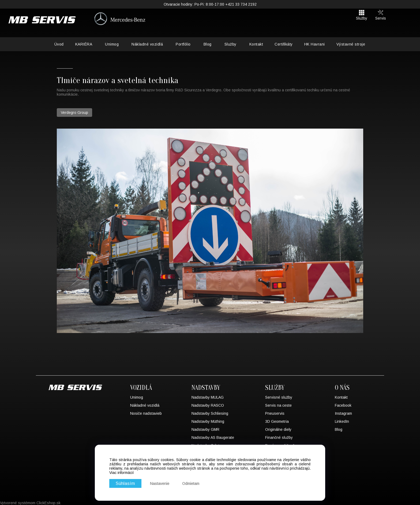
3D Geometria (277, 421)
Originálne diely (278, 429)
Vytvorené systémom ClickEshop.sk (30, 503)
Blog (208, 44)
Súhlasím (125, 483)
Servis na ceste (278, 405)
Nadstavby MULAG (208, 397)
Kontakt (256, 44)
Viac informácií (122, 473)
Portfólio (183, 44)
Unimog (112, 44)
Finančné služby (279, 437)
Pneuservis (275, 413)
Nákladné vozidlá (147, 44)
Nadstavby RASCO (208, 405)
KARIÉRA (84, 44)
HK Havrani (315, 44)
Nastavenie (160, 484)
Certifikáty (284, 44)
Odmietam (191, 484)
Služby (230, 44)
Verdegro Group (74, 113)
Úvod (59, 44)
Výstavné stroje (351, 44)
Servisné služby (279, 397)
